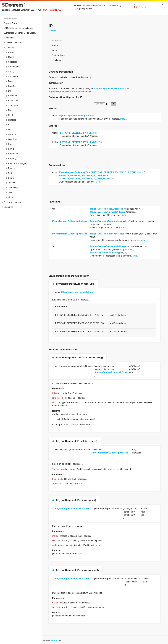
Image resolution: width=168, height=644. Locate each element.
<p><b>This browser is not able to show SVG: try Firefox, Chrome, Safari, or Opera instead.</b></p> (105, 104)
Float (10, 115)
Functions (56, 60)
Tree (10, 192)
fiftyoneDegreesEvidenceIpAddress (76, 116)
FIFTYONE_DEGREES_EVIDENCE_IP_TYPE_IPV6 (83, 175)
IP (9, 125)
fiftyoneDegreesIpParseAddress (110, 89)
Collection (13, 62)
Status (11, 173)
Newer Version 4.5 (52, 10)
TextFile (12, 183)
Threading (13, 188)
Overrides (13, 139)
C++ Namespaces (12, 202)
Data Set (12, 86)
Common (10, 47)
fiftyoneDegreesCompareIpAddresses (109, 246)
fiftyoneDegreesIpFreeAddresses (107, 209)
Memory (12, 134)
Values (11, 197)
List (10, 130)
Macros (55, 50)
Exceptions (13, 101)
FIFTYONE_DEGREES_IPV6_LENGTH (79, 142)
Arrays (11, 52)
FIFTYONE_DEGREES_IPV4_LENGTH (79, 133)
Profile (11, 149)
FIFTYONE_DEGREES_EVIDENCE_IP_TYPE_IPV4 (117, 172)
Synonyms (13, 105)
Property (12, 159)
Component (14, 67)
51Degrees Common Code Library (20, 33)
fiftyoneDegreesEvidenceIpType (74, 172)
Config (11, 72)
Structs (55, 45)
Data (10, 81)
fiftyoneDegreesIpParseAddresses (66, 92)
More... (124, 119)
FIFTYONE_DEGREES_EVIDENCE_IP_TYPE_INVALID (85, 179)
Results (12, 168)
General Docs (10, 23)
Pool (10, 144)
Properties (13, 154)
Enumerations (58, 55)
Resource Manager (17, 163)
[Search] (147, 7)
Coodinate (13, 76)
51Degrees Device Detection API (19, 28)
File (10, 110)
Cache (11, 57)
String (11, 178)
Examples (9, 207)
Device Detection (14, 43)
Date (10, 91)
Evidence (12, 96)
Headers (12, 120)
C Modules (9, 38)
